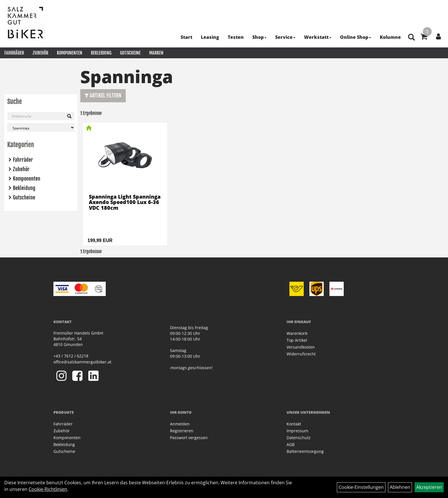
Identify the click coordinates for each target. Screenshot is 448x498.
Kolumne (390, 37)
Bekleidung (101, 53)
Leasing (210, 37)
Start (186, 37)
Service (285, 37)
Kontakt (294, 424)
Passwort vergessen (189, 438)
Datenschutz (299, 438)
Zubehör (40, 53)
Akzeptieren (429, 487)
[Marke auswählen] (41, 128)
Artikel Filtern (103, 95)
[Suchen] (69, 116)
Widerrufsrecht (301, 354)
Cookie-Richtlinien (48, 489)
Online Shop (356, 37)
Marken (156, 53)
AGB (291, 444)
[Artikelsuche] (411, 38)
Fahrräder (14, 53)
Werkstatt (318, 37)
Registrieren (182, 431)
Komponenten (70, 53)
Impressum (297, 431)
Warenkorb (297, 333)
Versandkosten (301, 347)
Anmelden (180, 424)
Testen (236, 37)
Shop (259, 37)
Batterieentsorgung (305, 451)
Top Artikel (297, 340)
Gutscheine (130, 53)
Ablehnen (400, 487)
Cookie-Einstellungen (361, 487)
